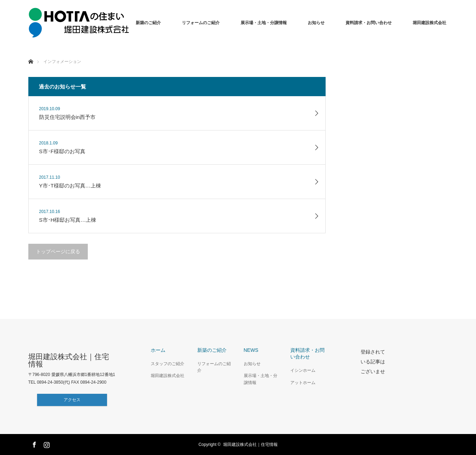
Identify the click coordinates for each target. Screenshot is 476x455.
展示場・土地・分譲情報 (264, 23)
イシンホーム (303, 370)
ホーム (158, 350)
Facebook (34, 443)
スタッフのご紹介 (168, 364)
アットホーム (303, 383)
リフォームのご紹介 (201, 23)
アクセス (72, 400)
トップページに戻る (58, 251)
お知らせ (316, 23)
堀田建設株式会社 (429, 23)
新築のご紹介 (148, 23)
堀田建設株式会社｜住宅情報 (69, 360)
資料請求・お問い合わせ (369, 23)
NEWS (251, 350)
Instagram (46, 443)
